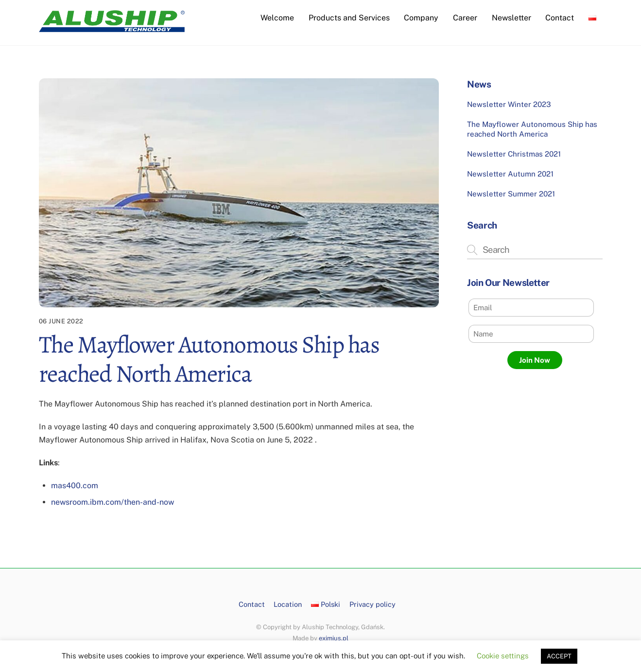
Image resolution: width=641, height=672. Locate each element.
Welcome (277, 18)
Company (421, 18)
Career (465, 18)
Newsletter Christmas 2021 (514, 154)
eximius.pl (334, 638)
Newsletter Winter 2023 (509, 104)
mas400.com (75, 486)
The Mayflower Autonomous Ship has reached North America (532, 129)
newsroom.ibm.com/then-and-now (113, 502)
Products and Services (349, 18)
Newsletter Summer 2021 (511, 194)
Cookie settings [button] (503, 656)
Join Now (535, 360)
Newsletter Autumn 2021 (510, 174)
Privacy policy (372, 604)
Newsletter (511, 18)
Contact (560, 18)
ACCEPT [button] (559, 656)
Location (288, 604)
